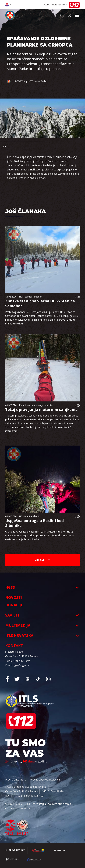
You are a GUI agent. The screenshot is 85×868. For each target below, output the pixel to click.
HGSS (10, 587)
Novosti (14, 597)
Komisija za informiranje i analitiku (36, 405)
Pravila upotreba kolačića (45, 780)
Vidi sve (42, 560)
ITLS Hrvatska (19, 635)
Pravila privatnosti (16, 780)
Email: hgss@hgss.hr (17, 665)
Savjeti (12, 615)
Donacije (14, 605)
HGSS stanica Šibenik (29, 516)
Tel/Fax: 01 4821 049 (18, 661)
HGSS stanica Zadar (37, 81)
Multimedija (18, 625)
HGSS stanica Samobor (31, 297)
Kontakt (14, 646)
